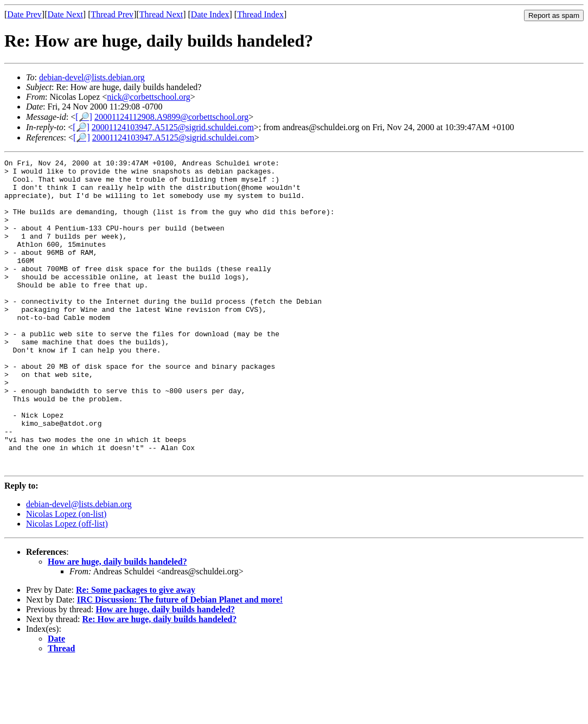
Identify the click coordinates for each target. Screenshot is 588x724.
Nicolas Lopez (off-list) (67, 585)
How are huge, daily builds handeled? (117, 623)
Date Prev (24, 14)
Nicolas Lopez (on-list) (66, 576)
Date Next (65, 14)
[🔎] (84, 117)
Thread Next (161, 14)
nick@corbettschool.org (149, 97)
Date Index (210, 14)
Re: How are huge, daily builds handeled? (160, 681)
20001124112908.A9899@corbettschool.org (171, 117)
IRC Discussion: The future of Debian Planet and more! (180, 661)
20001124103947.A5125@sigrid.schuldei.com (173, 127)
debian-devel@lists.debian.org (92, 77)
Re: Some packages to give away (136, 652)
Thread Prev (112, 14)
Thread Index (260, 14)
